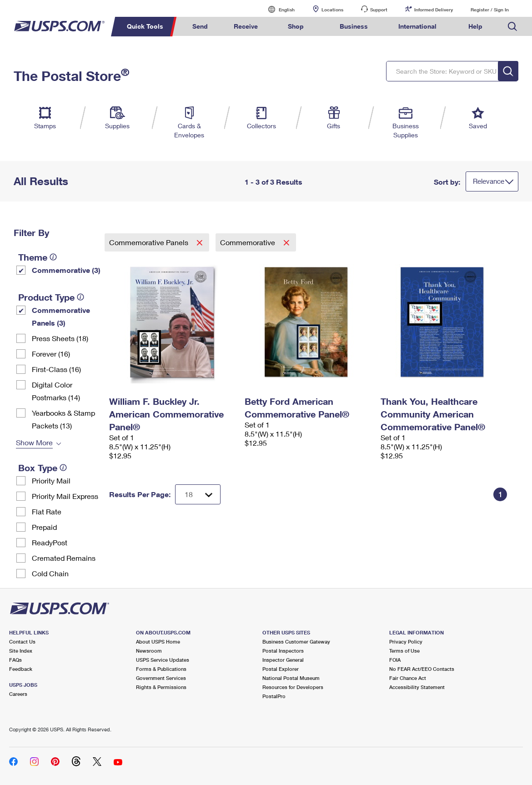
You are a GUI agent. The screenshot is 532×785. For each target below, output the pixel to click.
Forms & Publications (161, 669)
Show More (34, 442)
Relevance (489, 181)
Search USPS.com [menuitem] (512, 27)
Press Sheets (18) (60, 338)
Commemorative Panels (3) (61, 316)
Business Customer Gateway (296, 642)
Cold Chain (50, 573)
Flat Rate (47, 511)
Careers (18, 694)
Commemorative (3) (66, 270)
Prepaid (44, 527)
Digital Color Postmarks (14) (56, 391)
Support (379, 10)
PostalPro (274, 696)
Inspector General (283, 660)
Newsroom (149, 651)
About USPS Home (158, 642)
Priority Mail (51, 481)
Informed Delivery (434, 10)
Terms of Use (404, 651)
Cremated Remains (64, 558)
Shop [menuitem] (296, 26)
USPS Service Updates (163, 660)
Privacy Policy (406, 642)
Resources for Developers (293, 687)
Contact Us (22, 642)
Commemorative (248, 242)
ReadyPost (50, 542)
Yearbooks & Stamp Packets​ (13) (63, 419)
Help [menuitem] (475, 26)
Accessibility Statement (417, 687)
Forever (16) (51, 354)
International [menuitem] (417, 26)
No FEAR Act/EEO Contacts (422, 669)
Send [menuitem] (200, 26)
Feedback (21, 669)
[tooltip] (53, 257)
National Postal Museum (291, 678)
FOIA (395, 660)
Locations (332, 10)
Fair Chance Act (408, 678)
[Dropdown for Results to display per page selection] (198, 494)
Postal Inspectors (283, 651)
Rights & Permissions (161, 687)
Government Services (161, 678)
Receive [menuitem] (246, 26)
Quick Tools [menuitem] (145, 26)
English (277, 9)
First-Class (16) (56, 369)
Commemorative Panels (150, 242)
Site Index (21, 651)
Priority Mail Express (65, 496)
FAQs (15, 660)
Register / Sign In (490, 10)
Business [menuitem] (354, 26)
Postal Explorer (281, 669)
